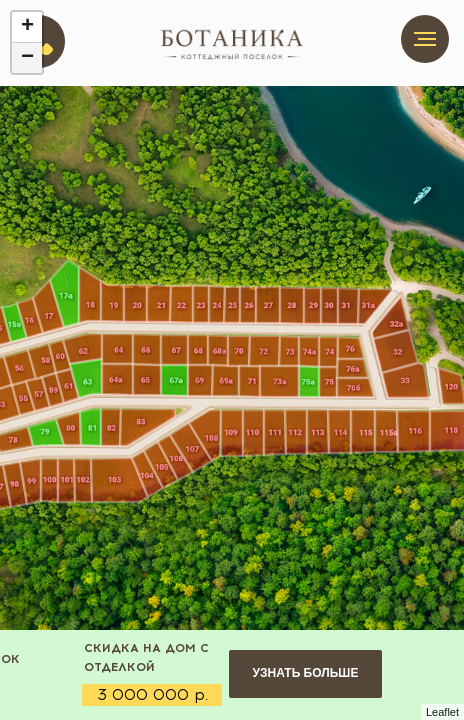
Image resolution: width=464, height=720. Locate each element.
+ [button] (27, 27)
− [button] (27, 58)
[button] (305, 674)
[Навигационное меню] (425, 39)
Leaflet (442, 712)
